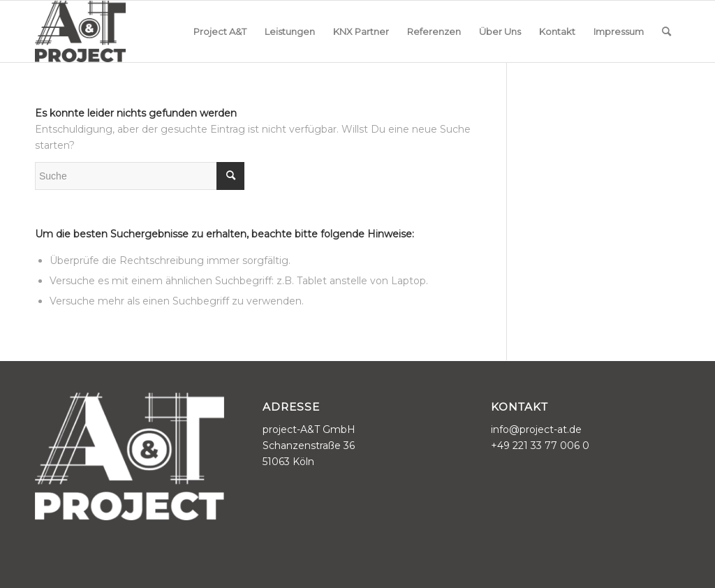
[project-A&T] (80, 31)
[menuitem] (220, 31)
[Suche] (666, 31)
